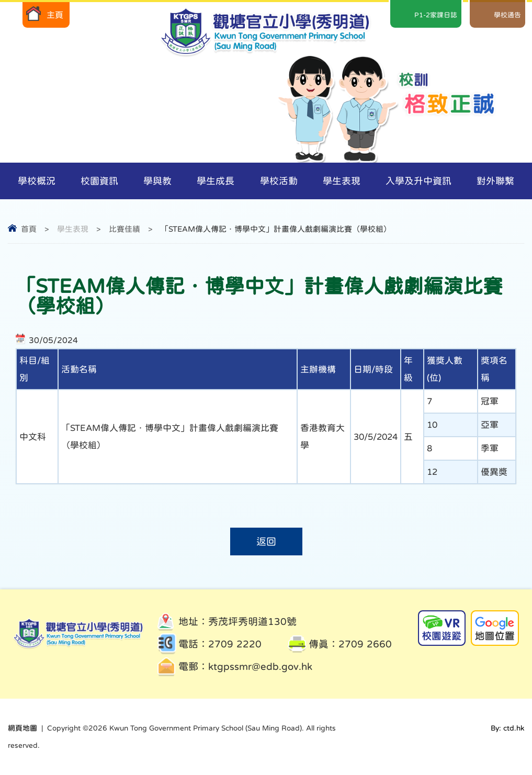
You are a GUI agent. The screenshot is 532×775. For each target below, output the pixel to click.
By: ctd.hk (507, 728)
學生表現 (73, 229)
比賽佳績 (124, 229)
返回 (266, 542)
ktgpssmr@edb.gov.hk (260, 666)
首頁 (29, 229)
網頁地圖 (22, 728)
